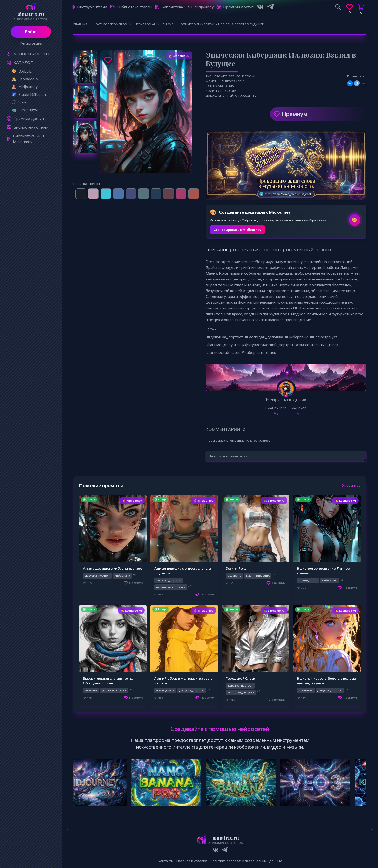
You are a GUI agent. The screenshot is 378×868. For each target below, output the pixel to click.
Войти (31, 32)
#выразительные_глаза (317, 345)
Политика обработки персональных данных (246, 861)
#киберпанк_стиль (259, 352)
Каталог (23, 63)
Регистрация (31, 43)
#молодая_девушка (264, 337)
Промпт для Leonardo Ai (235, 76)
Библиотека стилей (31, 127)
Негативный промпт (309, 250)
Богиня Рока (236, 568)
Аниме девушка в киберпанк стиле (112, 568)
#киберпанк (296, 337)
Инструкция (246, 250)
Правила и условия (192, 861)
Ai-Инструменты (31, 54)
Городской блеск (240, 678)
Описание (217, 250)
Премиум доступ (29, 119)
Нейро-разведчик (242, 96)
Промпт (273, 250)
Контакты (166, 861)
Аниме (231, 86)
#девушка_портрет (225, 337)
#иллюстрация (323, 337)
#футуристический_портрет (267, 345)
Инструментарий (92, 7)
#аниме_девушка (223, 345)
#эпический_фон (223, 352)
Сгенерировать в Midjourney (237, 230)
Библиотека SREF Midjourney (29, 139)
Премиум (294, 114)
